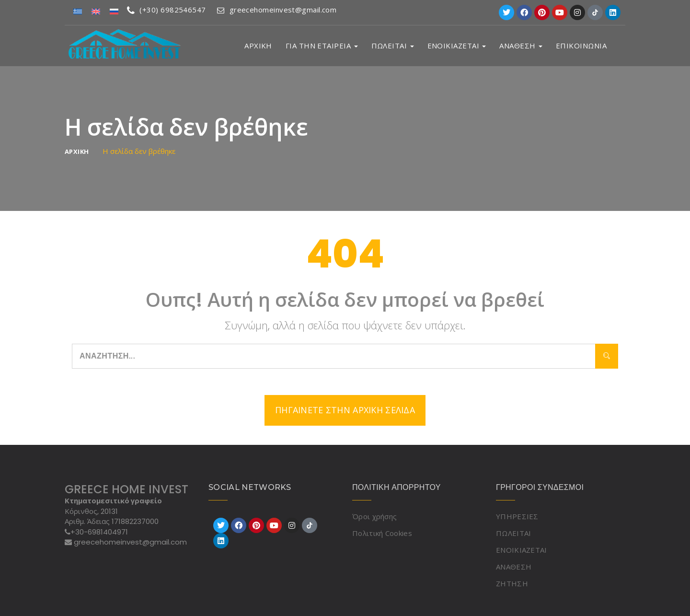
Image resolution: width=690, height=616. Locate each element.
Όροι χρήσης (374, 516)
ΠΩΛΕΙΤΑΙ (393, 46)
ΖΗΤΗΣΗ (512, 583)
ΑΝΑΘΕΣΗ (521, 46)
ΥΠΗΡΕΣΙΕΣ (517, 516)
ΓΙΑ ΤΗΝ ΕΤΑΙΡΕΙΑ (322, 46)
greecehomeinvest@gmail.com (278, 10)
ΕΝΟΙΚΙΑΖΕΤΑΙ (457, 46)
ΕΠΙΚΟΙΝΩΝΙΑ (581, 46)
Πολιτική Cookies (382, 533)
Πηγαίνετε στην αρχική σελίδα (345, 410)
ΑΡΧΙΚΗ (258, 46)
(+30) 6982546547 (167, 10)
